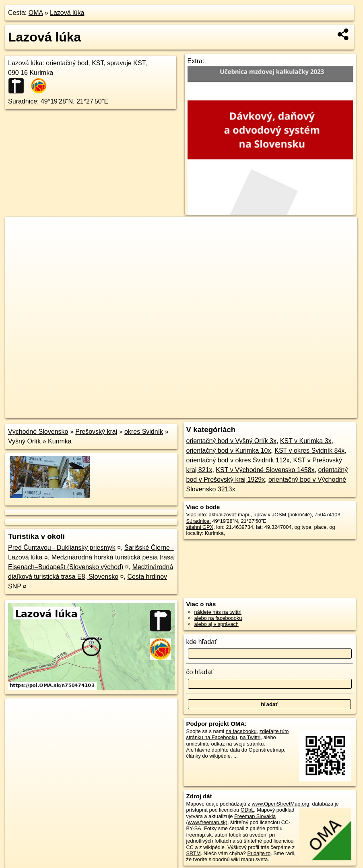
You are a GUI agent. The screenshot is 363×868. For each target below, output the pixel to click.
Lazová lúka (67, 13)
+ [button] (19, 230)
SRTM (194, 853)
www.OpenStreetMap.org (280, 804)
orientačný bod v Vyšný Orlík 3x (231, 441)
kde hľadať (202, 642)
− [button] (19, 243)
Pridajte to (259, 853)
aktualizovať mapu (230, 515)
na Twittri (250, 737)
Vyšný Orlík (24, 441)
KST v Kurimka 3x (306, 441)
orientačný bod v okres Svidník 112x (238, 460)
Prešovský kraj (96, 432)
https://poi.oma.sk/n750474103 (322, 412)
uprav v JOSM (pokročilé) (283, 515)
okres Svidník (144, 432)
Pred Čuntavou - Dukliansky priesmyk (62, 548)
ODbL (247, 810)
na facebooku (241, 731)
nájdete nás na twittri (218, 612)
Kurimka (60, 441)
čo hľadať (200, 672)
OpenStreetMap (221, 412)
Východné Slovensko (38, 432)
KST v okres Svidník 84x (309, 451)
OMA (36, 13)
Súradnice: (24, 101)
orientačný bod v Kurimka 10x (229, 451)
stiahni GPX (200, 527)
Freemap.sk (263, 412)
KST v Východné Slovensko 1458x (265, 470)
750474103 (328, 515)
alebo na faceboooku (218, 618)
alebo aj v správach (217, 624)
